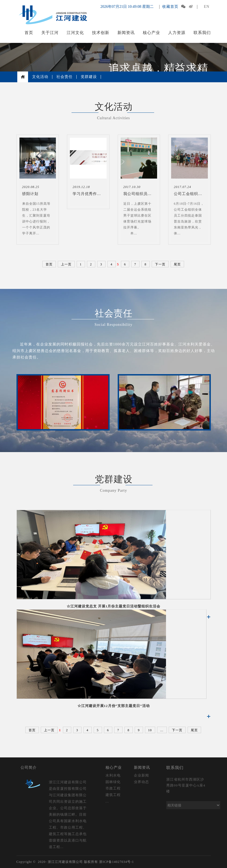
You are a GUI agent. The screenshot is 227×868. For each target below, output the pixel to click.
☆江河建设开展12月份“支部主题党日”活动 (114, 706)
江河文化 (75, 33)
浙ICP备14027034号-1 (116, 862)
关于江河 (50, 33)
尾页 (177, 264)
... (162, 730)
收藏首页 (170, 7)
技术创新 (101, 33)
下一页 (160, 264)
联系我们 (202, 33)
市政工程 (113, 788)
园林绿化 (113, 782)
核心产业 (151, 33)
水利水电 (113, 775)
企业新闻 (141, 775)
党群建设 (89, 77)
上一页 (66, 264)
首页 (29, 33)
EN (207, 7)
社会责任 (65, 77)
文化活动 (40, 77)
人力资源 (177, 33)
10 (150, 730)
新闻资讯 (126, 33)
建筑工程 (113, 795)
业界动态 (141, 782)
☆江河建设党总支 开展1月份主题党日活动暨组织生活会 (114, 606)
